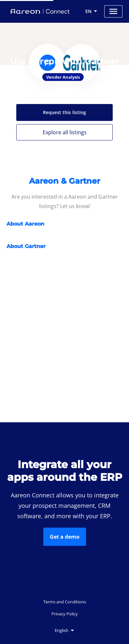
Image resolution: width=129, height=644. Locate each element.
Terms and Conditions (65, 602)
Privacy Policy (65, 614)
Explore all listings (65, 132)
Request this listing (64, 112)
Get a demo (65, 537)
